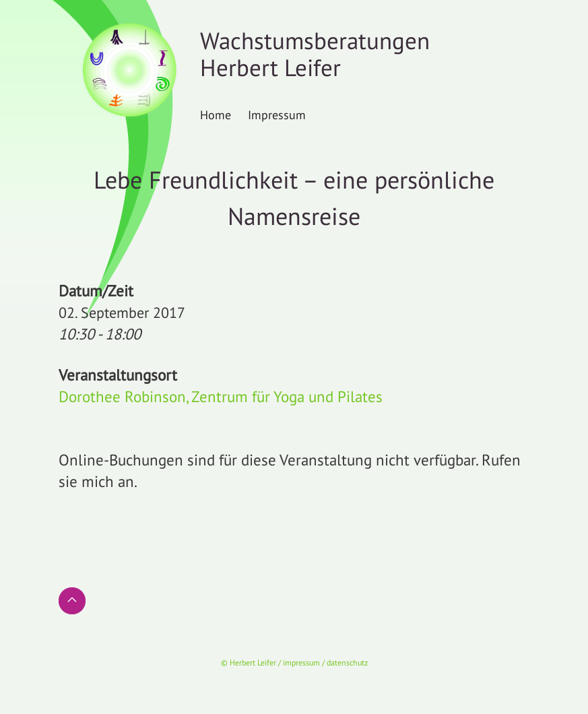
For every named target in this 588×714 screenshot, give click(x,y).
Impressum (277, 115)
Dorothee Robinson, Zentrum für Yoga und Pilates (221, 396)
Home (216, 115)
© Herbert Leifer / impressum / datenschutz (294, 662)
